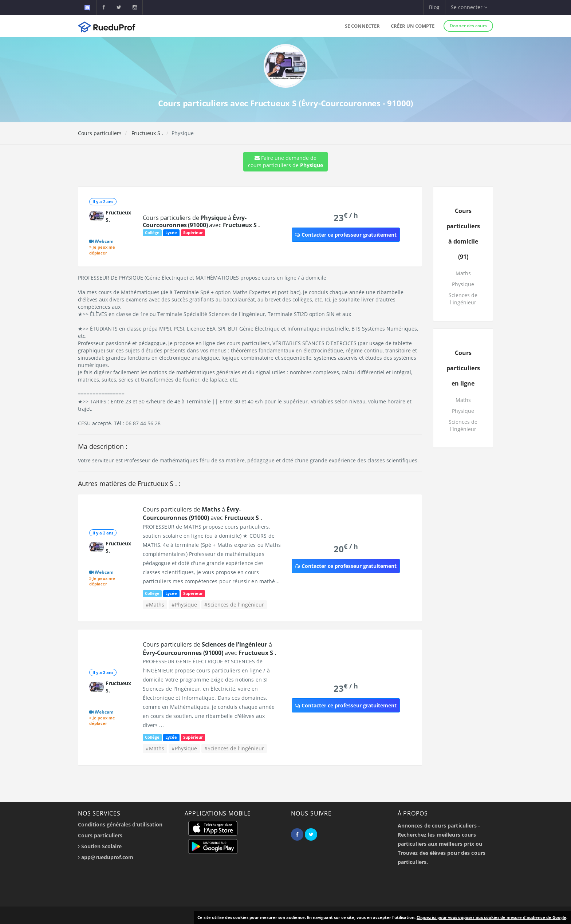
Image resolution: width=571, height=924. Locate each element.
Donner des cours (468, 26)
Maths (463, 273)
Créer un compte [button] (413, 26)
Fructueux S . (147, 133)
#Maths (155, 605)
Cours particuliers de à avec (201, 221)
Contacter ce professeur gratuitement (346, 235)
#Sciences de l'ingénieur (234, 605)
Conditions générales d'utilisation (120, 824)
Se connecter (362, 26)
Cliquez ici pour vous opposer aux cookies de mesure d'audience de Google (491, 917)
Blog (434, 7)
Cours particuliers (100, 133)
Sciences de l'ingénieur (463, 299)
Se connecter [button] (469, 7)
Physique (463, 284)
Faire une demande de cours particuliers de (285, 161)
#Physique (184, 605)
